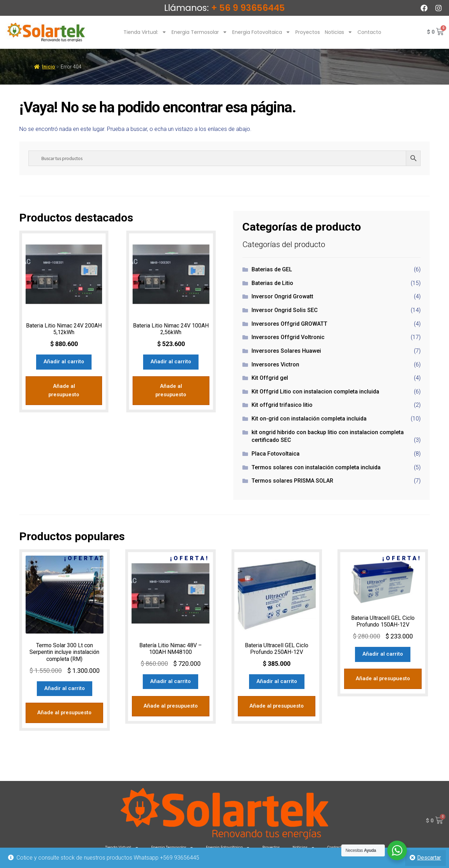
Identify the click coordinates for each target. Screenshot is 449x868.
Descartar (429, 858)
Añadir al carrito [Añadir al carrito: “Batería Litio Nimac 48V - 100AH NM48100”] (170, 681)
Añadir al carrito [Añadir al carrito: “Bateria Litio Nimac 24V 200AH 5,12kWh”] (64, 361)
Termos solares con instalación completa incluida (316, 467)
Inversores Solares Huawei (286, 351)
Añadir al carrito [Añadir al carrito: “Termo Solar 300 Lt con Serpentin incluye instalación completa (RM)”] (65, 688)
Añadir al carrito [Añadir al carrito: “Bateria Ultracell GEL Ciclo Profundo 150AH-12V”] (383, 654)
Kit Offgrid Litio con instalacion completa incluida (315, 392)
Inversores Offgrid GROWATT (289, 324)
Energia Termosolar (199, 37)
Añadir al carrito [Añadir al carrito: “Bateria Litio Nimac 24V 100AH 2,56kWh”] (171, 361)
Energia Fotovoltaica (261, 37)
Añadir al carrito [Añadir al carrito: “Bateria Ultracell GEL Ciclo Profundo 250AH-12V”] (277, 681)
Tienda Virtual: (145, 37)
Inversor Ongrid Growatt (282, 296)
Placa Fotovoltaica (276, 454)
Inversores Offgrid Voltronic (288, 337)
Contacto (369, 37)
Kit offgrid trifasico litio (282, 405)
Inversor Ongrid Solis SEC (285, 310)
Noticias (339, 37)
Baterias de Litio (272, 283)
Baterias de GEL (272, 269)
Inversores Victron (275, 365)
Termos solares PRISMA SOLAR (292, 481)
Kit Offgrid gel (270, 378)
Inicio (49, 67)
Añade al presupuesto (64, 385)
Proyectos (308, 37)
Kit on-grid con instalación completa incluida (309, 419)
